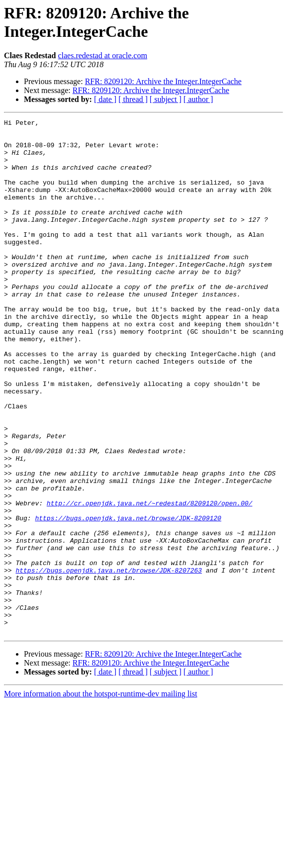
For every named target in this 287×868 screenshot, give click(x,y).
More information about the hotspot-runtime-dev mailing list (100, 797)
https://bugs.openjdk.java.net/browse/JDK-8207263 (108, 661)
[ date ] (105, 99)
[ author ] (198, 99)
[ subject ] (166, 99)
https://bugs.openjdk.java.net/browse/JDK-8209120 (128, 598)
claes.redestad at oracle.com (102, 55)
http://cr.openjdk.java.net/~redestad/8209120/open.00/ (149, 580)
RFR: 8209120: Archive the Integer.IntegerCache (163, 81)
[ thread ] (133, 99)
